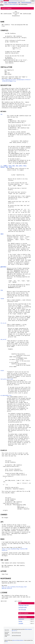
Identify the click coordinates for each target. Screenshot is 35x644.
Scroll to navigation (7, 8)
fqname (2, 299)
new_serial (3, 339)
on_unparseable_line (6, 395)
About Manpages (13, 3)
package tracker (23, 607)
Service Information (26, 3)
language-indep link (24, 605)
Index (6, 3)
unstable (21, 623)
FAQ (19, 3)
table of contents (24, 613)
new (1, 114)
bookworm (7, 4)
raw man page (22, 610)
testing (20, 621)
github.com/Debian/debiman (18, 640)
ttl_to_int (3, 323)
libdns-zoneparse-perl (14, 4)
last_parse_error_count (7, 379)
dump (2, 290)
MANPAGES (6, 1)
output (2, 370)
